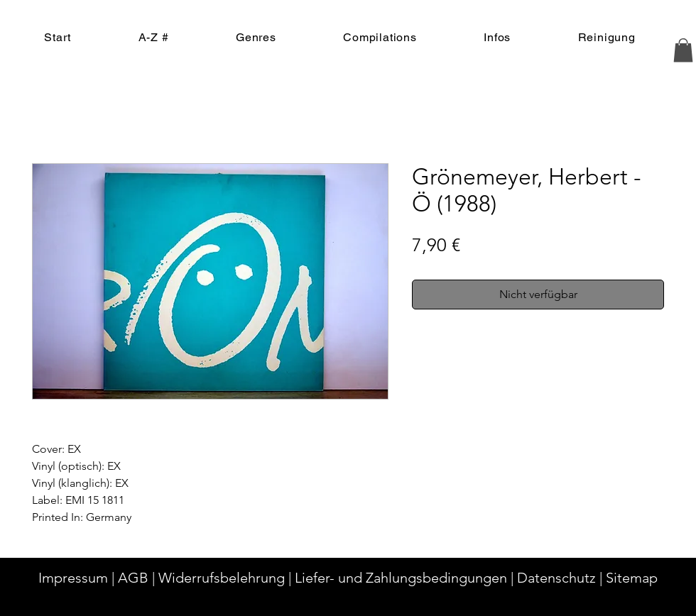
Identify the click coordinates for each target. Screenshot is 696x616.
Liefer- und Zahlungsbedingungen (401, 578)
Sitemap (632, 578)
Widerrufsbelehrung (222, 578)
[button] (683, 50)
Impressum (73, 578)
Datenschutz (556, 578)
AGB (133, 578)
